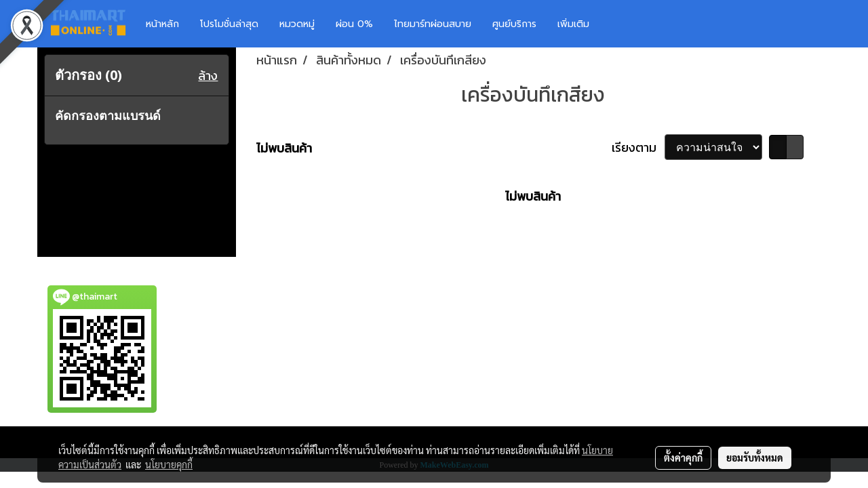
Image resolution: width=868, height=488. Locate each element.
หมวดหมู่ (297, 24)
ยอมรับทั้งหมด (755, 457)
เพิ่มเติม (573, 24)
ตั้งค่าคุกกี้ (683, 457)
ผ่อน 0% (354, 24)
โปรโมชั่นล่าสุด (229, 24)
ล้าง (208, 76)
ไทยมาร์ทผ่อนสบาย (433, 24)
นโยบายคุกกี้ (169, 464)
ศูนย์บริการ (514, 24)
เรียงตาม (638, 147)
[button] (620, 24)
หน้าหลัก (162, 24)
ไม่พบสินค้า (284, 148)
